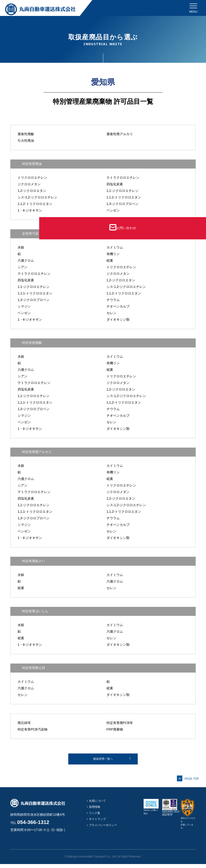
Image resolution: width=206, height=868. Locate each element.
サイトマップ (98, 825)
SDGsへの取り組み (151, 814)
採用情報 (95, 811)
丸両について (98, 805)
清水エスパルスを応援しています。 (187, 825)
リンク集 (95, 818)
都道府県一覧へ (103, 761)
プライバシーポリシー (104, 831)
